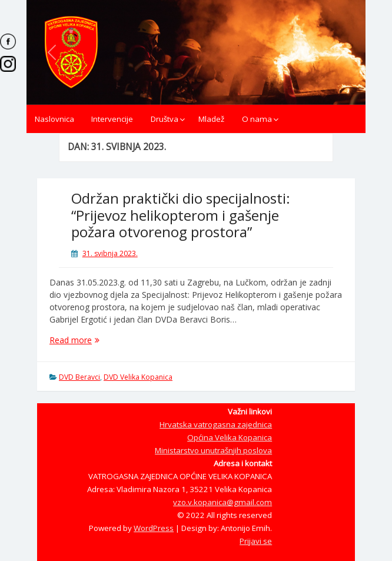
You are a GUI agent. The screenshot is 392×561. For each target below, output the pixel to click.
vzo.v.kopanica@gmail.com (222, 502)
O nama (257, 119)
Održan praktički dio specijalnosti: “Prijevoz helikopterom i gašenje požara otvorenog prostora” (181, 215)
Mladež (211, 119)
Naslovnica (54, 119)
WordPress (154, 528)
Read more (96, 340)
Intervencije (112, 119)
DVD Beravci (79, 377)
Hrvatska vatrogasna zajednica (216, 424)
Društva (165, 119)
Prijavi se (256, 541)
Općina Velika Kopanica (230, 437)
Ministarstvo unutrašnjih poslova (213, 450)
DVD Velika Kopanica (138, 377)
